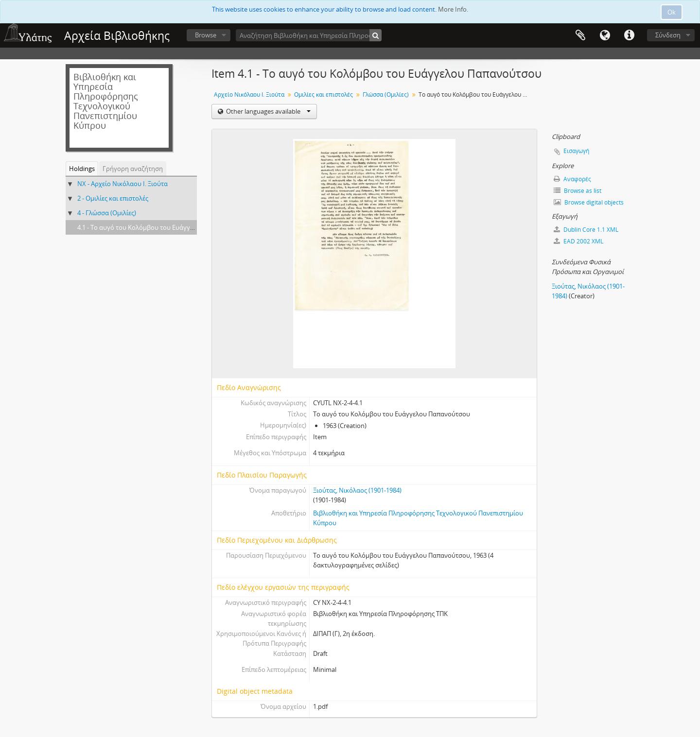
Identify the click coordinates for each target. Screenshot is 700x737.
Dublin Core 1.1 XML (586, 230)
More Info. (453, 9)
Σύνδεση (668, 35)
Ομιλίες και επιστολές (324, 94)
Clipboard (580, 35)
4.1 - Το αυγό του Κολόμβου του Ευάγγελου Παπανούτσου (162, 227)
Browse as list (577, 191)
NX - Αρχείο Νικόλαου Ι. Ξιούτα (122, 184)
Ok (672, 12)
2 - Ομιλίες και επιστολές (113, 198)
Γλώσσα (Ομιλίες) (386, 94)
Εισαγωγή (576, 151)
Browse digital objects (589, 202)
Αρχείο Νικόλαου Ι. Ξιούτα (249, 94)
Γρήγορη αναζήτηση (133, 169)
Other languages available (268, 111)
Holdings (82, 169)
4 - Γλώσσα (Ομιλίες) (107, 213)
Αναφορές (572, 179)
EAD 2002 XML (578, 241)
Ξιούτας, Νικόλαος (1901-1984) (357, 490)
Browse (206, 35)
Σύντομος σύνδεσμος (629, 35)
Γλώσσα (605, 35)
